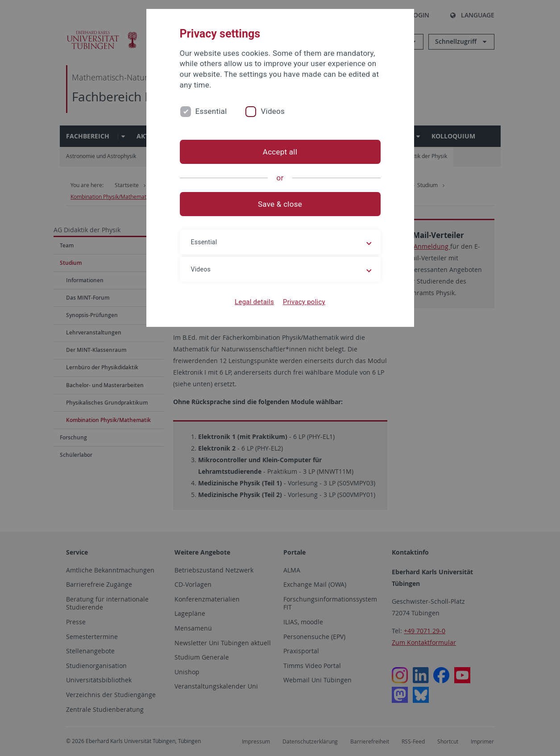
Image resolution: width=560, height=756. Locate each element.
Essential (211, 111)
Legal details (254, 302)
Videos (273, 111)
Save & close (280, 204)
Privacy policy (304, 302)
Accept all (280, 152)
